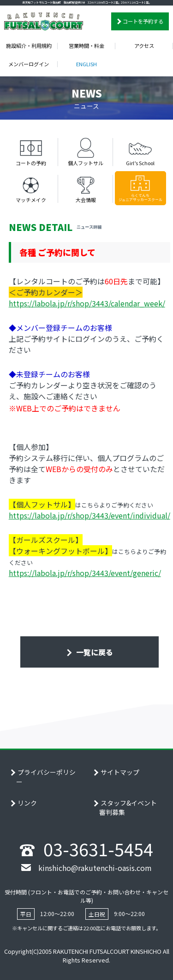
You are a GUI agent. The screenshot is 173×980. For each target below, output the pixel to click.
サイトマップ (120, 772)
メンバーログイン (29, 64)
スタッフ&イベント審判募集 (128, 808)
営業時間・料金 (86, 46)
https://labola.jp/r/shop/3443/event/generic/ (85, 573)
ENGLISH (86, 64)
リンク (27, 803)
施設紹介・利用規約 (29, 46)
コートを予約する (143, 21)
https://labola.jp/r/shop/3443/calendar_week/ (87, 303)
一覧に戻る (94, 652)
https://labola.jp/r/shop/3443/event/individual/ (89, 515)
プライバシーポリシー (46, 777)
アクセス (144, 46)
